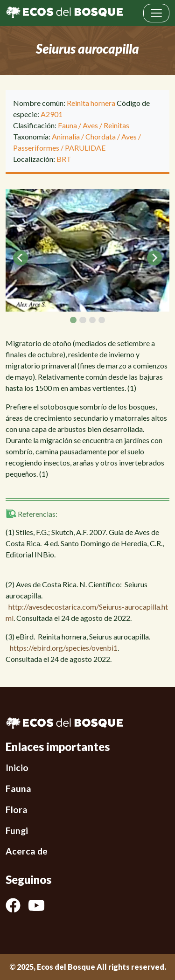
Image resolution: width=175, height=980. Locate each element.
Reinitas (116, 125)
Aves (90, 125)
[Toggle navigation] (156, 13)
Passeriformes (36, 148)
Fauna (67, 125)
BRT (64, 159)
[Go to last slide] (21, 258)
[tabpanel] (87, 250)
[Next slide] (154, 258)
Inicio (17, 768)
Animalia (66, 136)
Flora (17, 810)
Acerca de (27, 851)
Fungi (17, 831)
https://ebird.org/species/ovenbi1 (64, 648)
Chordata (101, 136)
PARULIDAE (85, 148)
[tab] (73, 320)
